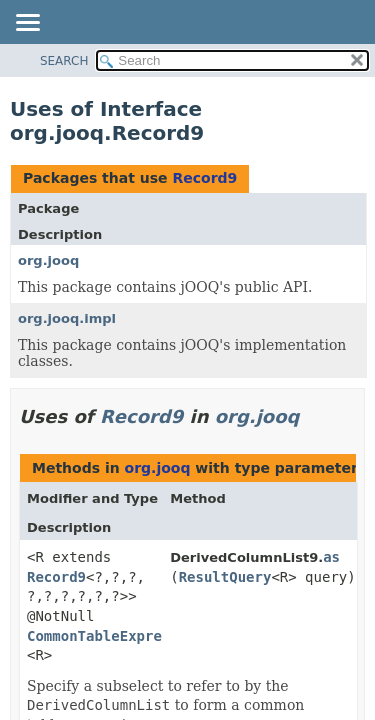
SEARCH (64, 61)
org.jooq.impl (67, 318)
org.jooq (48, 260)
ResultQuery (225, 577)
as (331, 557)
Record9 (204, 178)
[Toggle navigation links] (27, 24)
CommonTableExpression (115, 636)
